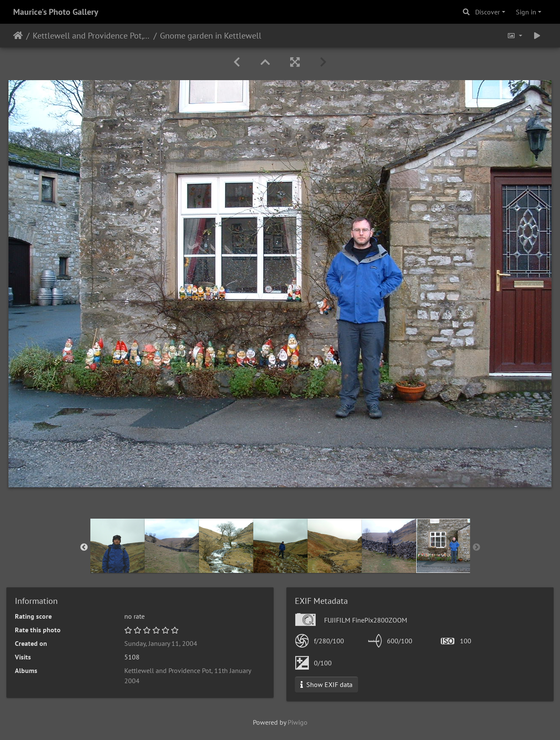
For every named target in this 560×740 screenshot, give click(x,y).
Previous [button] (84, 547)
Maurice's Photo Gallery (56, 12)
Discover (487, 12)
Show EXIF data (326, 684)
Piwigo (298, 722)
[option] (118, 546)
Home (18, 36)
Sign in (526, 12)
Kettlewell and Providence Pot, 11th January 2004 (91, 36)
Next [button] (476, 547)
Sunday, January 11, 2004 (161, 643)
